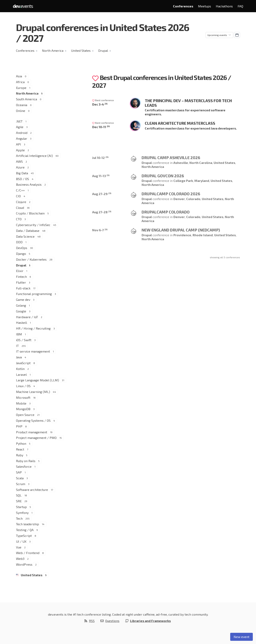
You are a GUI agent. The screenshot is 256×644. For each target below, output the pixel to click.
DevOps (22, 248)
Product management (32, 432)
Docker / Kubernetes (31, 259)
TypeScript (24, 536)
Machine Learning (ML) (33, 392)
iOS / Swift (24, 340)
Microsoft (23, 397)
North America (53, 50)
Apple (20, 150)
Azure (20, 167)
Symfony (22, 513)
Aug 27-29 (102, 194)
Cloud (20, 208)
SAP (19, 472)
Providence (182, 235)
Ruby (20, 455)
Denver (179, 199)
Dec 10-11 (101, 127)
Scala (20, 478)
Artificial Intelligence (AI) (34, 156)
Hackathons (224, 6)
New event (241, 637)
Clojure (21, 202)
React (20, 449)
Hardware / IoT (27, 317)
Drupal (103, 50)
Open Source (25, 415)
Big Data (22, 173)
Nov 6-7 (100, 230)
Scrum (21, 484)
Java (19, 357)
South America (26, 99)
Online (21, 111)
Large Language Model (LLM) (37, 380)
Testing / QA (25, 530)
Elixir (20, 271)
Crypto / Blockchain (30, 213)
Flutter (21, 282)
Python (21, 443)
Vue (19, 547)
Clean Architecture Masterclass (180, 123)
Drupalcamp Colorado (166, 212)
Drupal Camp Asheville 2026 (171, 158)
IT (17, 346)
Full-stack (23, 288)
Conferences (183, 6)
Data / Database (28, 231)
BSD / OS (22, 179)
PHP (19, 426)
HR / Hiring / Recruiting (33, 328)
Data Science (25, 236)
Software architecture (32, 490)
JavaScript (23, 363)
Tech (19, 518)
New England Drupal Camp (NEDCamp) (181, 230)
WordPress (24, 564)
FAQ (240, 6)
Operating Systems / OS (33, 420)
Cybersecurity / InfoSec (33, 225)
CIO (18, 196)
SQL (19, 495)
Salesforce (24, 466)
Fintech (21, 277)
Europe (21, 88)
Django (21, 254)
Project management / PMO (36, 438)
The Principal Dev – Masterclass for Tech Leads (188, 103)
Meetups (204, 6)
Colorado (193, 199)
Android (22, 133)
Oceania (22, 105)
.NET (19, 121)
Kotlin (20, 369)
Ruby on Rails (26, 461)
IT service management (33, 351)
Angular (22, 138)
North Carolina (201, 163)
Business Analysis (29, 184)
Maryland (202, 181)
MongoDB (23, 409)
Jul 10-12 (100, 158)
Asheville (181, 163)
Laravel (21, 374)
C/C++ (20, 190)
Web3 (20, 559)
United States (81, 50)
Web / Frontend (28, 553)
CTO (19, 219)
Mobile (21, 403)
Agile (20, 127)
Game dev (23, 300)
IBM (19, 334)
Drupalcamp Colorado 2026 (171, 194)
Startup (21, 507)
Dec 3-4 (100, 104)
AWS (19, 161)
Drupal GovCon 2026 (163, 176)
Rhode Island (203, 235)
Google (21, 311)
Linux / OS (23, 386)
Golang (21, 305)
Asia (19, 76)
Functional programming (34, 294)
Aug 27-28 (102, 212)
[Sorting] (219, 35)
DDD (19, 242)
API (18, 144)
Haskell (21, 322)
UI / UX (21, 541)
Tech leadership (27, 524)
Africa (20, 82)
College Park (183, 181)
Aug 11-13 (101, 176)
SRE (19, 501)
